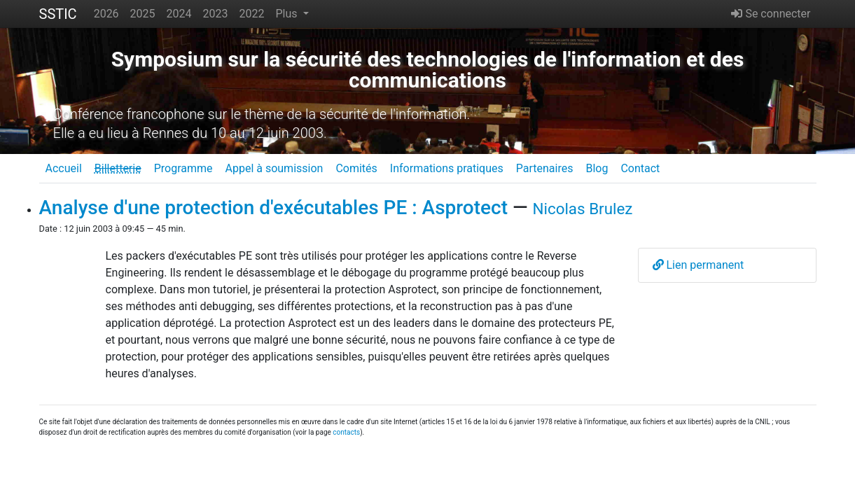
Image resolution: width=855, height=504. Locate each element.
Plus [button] (287, 14)
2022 (252, 14)
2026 (106, 14)
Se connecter (771, 14)
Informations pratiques (447, 168)
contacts (346, 432)
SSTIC (58, 14)
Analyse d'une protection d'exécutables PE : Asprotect (274, 208)
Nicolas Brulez (583, 209)
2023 (216, 14)
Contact (640, 168)
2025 (143, 14)
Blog (597, 168)
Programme (183, 168)
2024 (179, 14)
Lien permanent (698, 265)
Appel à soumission (274, 168)
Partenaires (545, 168)
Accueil (64, 168)
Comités (356, 168)
